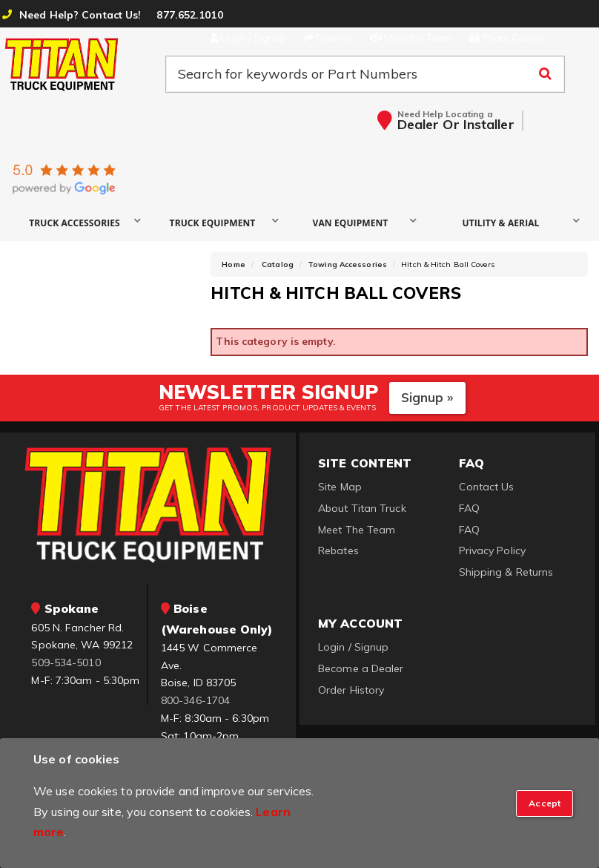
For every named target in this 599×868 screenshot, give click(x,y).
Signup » (427, 397)
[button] (80, 222)
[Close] (545, 803)
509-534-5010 (66, 662)
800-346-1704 (195, 700)
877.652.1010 (189, 15)
